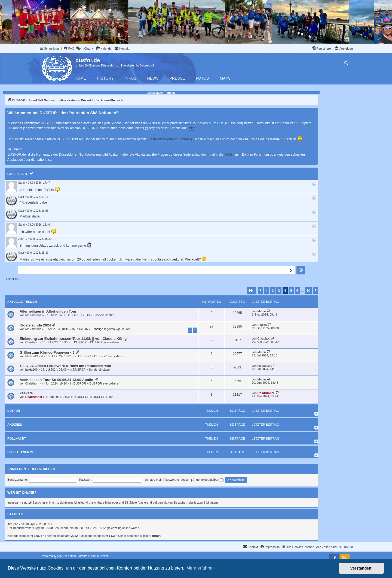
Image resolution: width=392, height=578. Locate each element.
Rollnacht (17, 438)
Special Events (20, 452)
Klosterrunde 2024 (35, 325)
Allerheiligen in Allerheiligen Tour (48, 311)
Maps (225, 78)
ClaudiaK (264, 338)
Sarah (22, 183)
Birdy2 (157, 536)
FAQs (228, 155)
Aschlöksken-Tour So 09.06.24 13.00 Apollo (56, 380)
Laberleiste (18, 174)
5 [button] (291, 290)
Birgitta (262, 325)
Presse (177, 78)
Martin (262, 311)
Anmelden (17, 469)
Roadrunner (34, 397)
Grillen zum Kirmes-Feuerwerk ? (47, 352)
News (153, 78)
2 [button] (273, 290)
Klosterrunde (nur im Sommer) (170, 139)
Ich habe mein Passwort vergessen (167, 480)
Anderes (15, 425)
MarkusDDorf (34, 356)
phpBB (61, 556)
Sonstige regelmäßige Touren (111, 329)
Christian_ (32, 342)
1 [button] (267, 290)
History (105, 78)
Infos (131, 78)
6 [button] (297, 290)
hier (192, 128)
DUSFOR (84, 315)
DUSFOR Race (103, 397)
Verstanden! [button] (362, 568)
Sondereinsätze (104, 315)
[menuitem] (69, 49)
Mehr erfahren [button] (200, 568)
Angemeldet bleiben (208, 480)
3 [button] (279, 290)
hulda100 (31, 370)
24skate (26, 393)
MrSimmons (33, 315)
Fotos (202, 78)
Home (80, 78)
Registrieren (43, 469)
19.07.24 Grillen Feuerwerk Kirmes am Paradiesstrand (65, 366)
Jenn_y (23, 239)
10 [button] (308, 290)
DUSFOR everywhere (105, 342)
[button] (251, 290)
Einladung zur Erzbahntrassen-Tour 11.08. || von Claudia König (73, 339)
